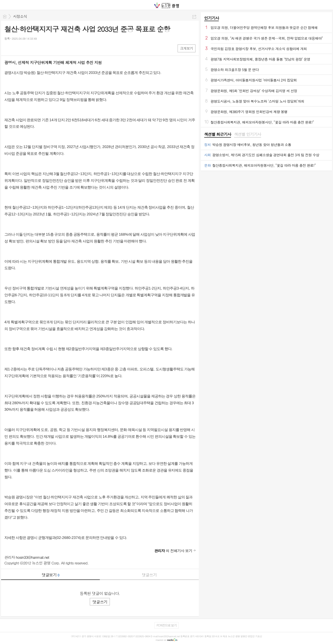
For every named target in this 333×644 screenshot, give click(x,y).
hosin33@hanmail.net (33, 557)
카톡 (26, 48)
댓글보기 (51, 575)
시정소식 (20, 16)
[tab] (218, 135)
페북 (8, 48)
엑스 (17, 48)
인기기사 (212, 18)
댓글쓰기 (149, 575)
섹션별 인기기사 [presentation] (247, 134)
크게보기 (187, 48)
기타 (34, 48)
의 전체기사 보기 (173, 551)
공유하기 (194, 17)
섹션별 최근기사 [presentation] (218, 134)
